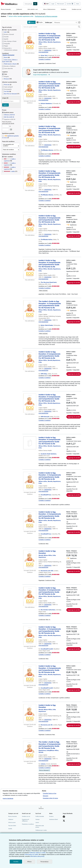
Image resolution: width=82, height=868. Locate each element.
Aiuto (78, 4)
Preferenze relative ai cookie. (37, 853)
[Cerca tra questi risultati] (52, 27)
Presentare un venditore (28, 824)
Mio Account (61, 4)
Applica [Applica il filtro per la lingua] (5, 105)
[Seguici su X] (64, 821)
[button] (79, 27)
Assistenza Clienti (54, 819)
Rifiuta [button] (29, 862)
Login (53, 4)
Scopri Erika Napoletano (42, 75)
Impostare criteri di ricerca (50, 798)
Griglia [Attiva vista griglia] (40, 22)
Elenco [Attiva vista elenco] (31, 22)
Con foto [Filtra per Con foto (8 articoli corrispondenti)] (7, 91)
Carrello (10, 829)
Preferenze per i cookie (41, 830)
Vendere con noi (76, 9)
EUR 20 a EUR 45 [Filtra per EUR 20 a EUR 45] (8, 117)
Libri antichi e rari (33, 9)
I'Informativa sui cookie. (32, 854)
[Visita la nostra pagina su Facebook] (64, 817)
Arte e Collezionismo (49, 9)
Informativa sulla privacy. (37, 856)
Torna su (41, 808)
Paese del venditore (8, 150)
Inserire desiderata (8, 798)
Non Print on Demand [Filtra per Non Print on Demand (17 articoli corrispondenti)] (11, 94)
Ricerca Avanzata (6, 9)
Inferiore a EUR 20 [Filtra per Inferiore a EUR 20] (9, 115)
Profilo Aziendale (40, 816)
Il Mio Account (12, 823)
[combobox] (28, 4)
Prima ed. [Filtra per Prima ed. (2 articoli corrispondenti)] (7, 85)
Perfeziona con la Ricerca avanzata (46, 16)
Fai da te (51, 816)
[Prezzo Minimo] (6, 126)
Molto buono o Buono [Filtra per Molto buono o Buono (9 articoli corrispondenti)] (10, 64)
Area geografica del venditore (8, 145)
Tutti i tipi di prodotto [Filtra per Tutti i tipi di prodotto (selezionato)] (10, 30)
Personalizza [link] (44, 862)
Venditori (64, 9)
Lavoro (37, 823)
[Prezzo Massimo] (6, 130)
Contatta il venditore (45, 59)
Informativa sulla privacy (40, 826)
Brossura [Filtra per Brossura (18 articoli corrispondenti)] (7, 79)
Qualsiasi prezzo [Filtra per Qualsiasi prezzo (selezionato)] (8, 112)
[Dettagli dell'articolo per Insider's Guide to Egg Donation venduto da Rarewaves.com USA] (30, 560)
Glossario (46, 796)
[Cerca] (35, 4)
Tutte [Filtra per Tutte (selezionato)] (5, 74)
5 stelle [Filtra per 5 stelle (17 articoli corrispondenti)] (11, 171)
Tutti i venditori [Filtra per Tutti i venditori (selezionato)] (9, 157)
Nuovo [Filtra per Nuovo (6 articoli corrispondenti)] (6, 57)
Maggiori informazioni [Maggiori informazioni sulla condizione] (8, 55)
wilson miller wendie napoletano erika (21, 16)
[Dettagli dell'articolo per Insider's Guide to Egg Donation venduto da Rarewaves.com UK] (30, 714)
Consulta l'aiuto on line (50, 793)
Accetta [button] (16, 862)
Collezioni (19, 9)
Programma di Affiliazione (25, 820)
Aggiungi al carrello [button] (74, 54)
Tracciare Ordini (12, 826)
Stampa (37, 819)
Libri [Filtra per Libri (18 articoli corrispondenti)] (6, 32)
